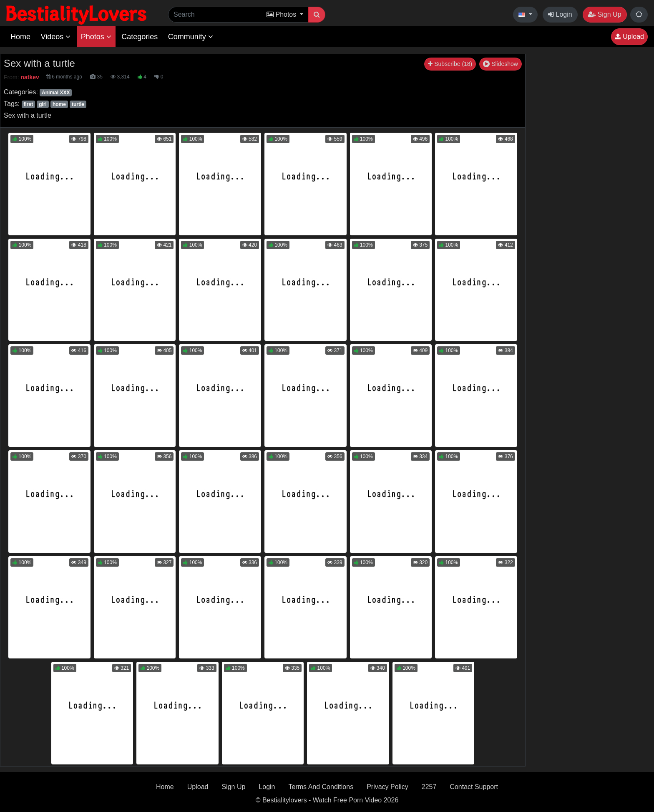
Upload (629, 37)
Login (560, 14)
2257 (429, 787)
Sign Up (605, 14)
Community (191, 37)
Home (20, 37)
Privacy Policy (387, 787)
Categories (140, 37)
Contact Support (474, 787)
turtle (78, 104)
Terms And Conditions (321, 787)
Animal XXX (56, 93)
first (28, 104)
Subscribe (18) (450, 64)
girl (43, 104)
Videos (55, 37)
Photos (96, 37)
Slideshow (501, 64)
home (59, 104)
